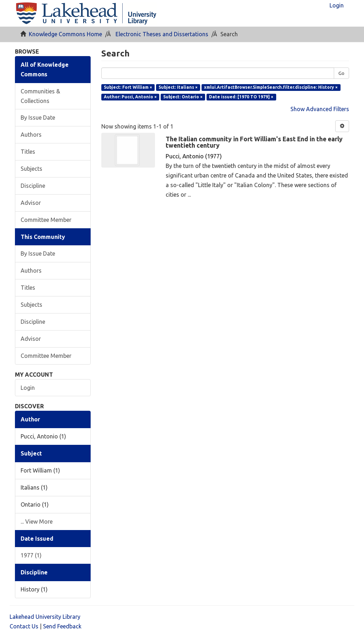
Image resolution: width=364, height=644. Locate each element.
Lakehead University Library (45, 617)
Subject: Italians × (178, 87)
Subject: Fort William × (128, 87)
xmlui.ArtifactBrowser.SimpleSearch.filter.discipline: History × (271, 87)
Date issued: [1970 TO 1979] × (241, 97)
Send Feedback (62, 626)
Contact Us (24, 626)
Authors (31, 135)
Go (341, 73)
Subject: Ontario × (183, 97)
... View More (37, 522)
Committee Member (46, 220)
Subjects (31, 169)
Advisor (31, 203)
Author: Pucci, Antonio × (130, 97)
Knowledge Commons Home (65, 34)
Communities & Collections (40, 96)
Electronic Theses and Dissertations (162, 34)
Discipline (33, 186)
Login (28, 388)
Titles (28, 152)
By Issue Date (38, 118)
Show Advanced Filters (320, 109)
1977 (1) (31, 555)
